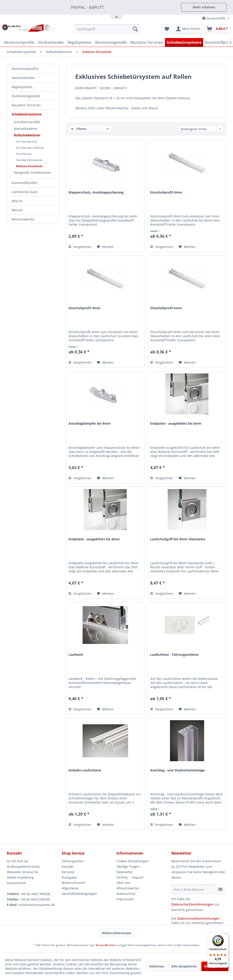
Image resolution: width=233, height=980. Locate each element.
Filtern (79, 129)
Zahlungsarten (73, 861)
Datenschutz (126, 894)
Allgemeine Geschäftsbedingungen (79, 891)
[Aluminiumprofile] (19, 42)
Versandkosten (105, 945)
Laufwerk (76, 655)
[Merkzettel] (167, 29)
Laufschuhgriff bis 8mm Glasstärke (178, 539)
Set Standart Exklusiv (30, 148)
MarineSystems (26, 129)
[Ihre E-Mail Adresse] (193, 889)
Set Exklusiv (24, 154)
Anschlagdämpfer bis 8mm (90, 423)
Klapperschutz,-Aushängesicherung (96, 192)
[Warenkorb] (217, 29)
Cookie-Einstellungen (133, 861)
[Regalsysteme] (79, 42)
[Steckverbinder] (51, 42)
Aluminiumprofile (25, 69)
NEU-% (17, 201)
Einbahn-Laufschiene (85, 770)
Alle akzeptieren (184, 966)
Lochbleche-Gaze (25, 192)
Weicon (17, 210)
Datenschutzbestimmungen (192, 904)
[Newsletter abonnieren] (220, 889)
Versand (68, 872)
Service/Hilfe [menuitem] (214, 18)
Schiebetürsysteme (27, 114)
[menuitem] (108, 29)
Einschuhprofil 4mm (84, 308)
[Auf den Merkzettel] (105, 247)
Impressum (125, 899)
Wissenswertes (23, 219)
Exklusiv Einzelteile (29, 166)
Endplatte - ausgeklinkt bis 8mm (94, 539)
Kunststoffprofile (24, 183)
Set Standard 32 (27, 142)
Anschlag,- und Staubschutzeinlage (177, 770)
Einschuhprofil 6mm (166, 308)
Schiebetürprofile (27, 122)
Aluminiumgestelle (26, 96)
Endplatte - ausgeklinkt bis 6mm (176, 423)
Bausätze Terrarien (26, 105)
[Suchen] (135, 29)
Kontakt (68, 866)
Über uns (124, 883)
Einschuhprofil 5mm (166, 192)
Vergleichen (80, 247)
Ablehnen (157, 966)
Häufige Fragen (128, 866)
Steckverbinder (23, 78)
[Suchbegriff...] (108, 29)
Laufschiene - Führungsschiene (174, 655)
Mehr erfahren (204, 7)
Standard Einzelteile (29, 160)
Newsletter (125, 872)
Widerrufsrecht (73, 883)
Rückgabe (69, 877)
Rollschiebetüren (27, 135)
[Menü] (226, 935)
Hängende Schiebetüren (32, 172)
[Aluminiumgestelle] (111, 42)
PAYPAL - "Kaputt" (130, 877)
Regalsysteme (22, 87)
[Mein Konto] (188, 29)
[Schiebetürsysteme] (184, 42)
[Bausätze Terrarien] (147, 42)
